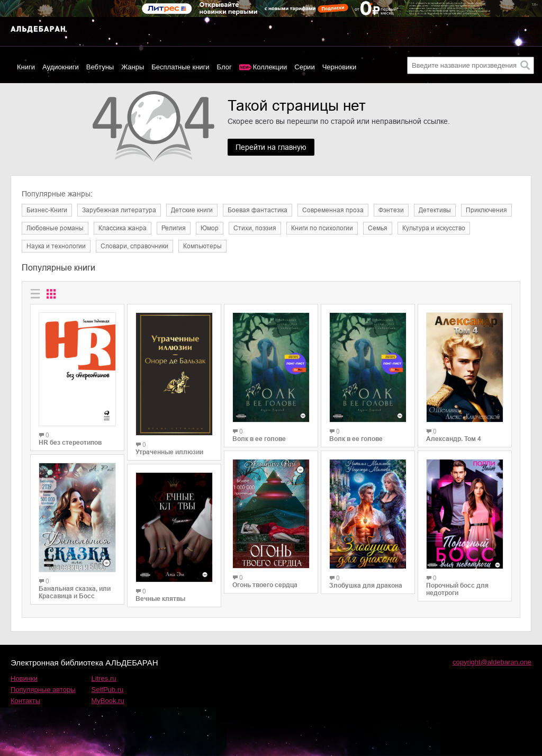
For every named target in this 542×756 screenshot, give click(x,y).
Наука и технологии (56, 246)
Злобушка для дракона (366, 586)
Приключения (486, 210)
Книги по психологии (322, 228)
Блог (224, 67)
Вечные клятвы (160, 599)
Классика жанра (123, 228)
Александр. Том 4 (454, 439)
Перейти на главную (271, 147)
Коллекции (270, 67)
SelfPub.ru (108, 690)
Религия (174, 228)
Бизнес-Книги (47, 210)
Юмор (210, 228)
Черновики (340, 67)
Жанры (133, 67)
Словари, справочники (134, 246)
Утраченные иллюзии (169, 452)
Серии (304, 67)
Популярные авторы (43, 690)
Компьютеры (202, 246)
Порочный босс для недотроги (457, 589)
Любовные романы (55, 228)
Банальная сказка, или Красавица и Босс (75, 592)
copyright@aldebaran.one (492, 662)
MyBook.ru (108, 701)
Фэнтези (391, 210)
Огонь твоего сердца (265, 585)
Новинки (24, 678)
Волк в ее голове (259, 439)
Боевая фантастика (258, 210)
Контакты (25, 701)
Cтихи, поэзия (255, 228)
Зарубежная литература (119, 210)
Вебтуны (100, 67)
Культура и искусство (434, 228)
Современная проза (333, 210)
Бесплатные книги (180, 67)
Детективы (435, 210)
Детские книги (192, 210)
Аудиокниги (61, 67)
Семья (378, 228)
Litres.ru (104, 678)
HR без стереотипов (70, 443)
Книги (26, 67)
